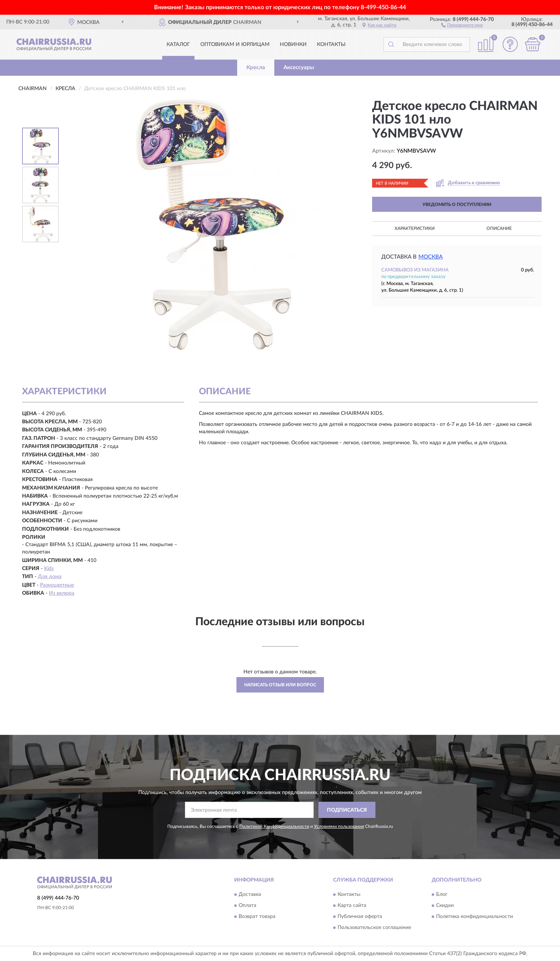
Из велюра (62, 593)
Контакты (331, 45)
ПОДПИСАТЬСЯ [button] (347, 810)
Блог (442, 894)
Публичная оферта (360, 916)
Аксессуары (299, 67)
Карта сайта (352, 905)
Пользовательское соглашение (374, 928)
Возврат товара (257, 916)
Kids (49, 569)
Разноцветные (57, 585)
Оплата (247, 905)
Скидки (445, 905)
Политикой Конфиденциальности (274, 826)
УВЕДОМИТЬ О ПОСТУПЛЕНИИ (457, 204)
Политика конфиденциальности (475, 916)
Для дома (50, 577)
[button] (462, 25)
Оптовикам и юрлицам (235, 45)
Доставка (250, 894)
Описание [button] (499, 228)
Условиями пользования (339, 826)
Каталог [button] (178, 45)
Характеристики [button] (415, 228)
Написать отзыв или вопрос (280, 685)
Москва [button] (431, 257)
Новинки (293, 45)
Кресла (256, 67)
